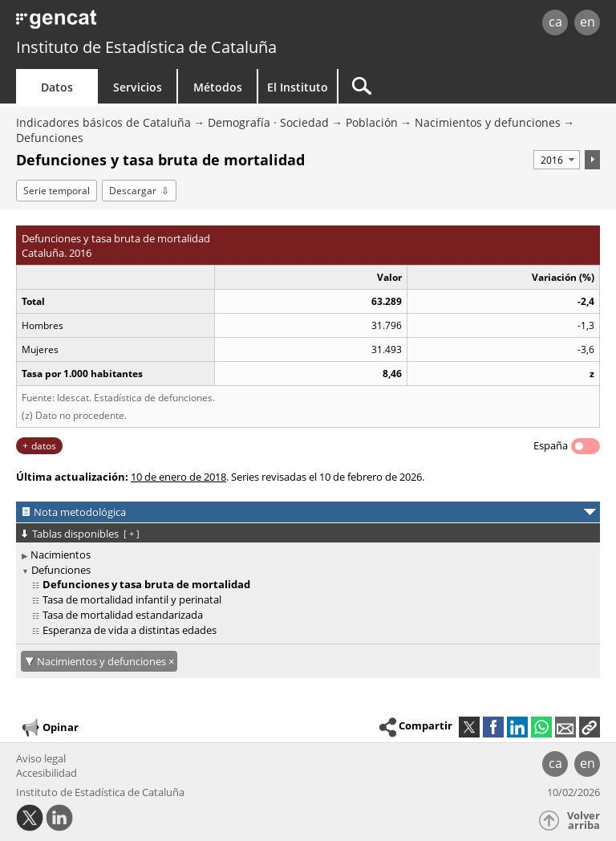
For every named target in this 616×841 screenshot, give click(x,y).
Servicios (138, 87)
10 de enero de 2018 (178, 477)
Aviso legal (41, 758)
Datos (57, 87)
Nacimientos (61, 555)
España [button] (551, 445)
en (588, 22)
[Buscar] (439, 86)
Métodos (218, 87)
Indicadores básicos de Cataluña (103, 122)
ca (555, 22)
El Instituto (298, 87)
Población (372, 122)
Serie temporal (57, 191)
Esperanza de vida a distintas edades (130, 630)
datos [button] (44, 446)
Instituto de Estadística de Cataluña (146, 47)
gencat (133, 24)
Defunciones (50, 138)
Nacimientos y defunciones (488, 122)
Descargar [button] (133, 191)
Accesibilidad (47, 773)
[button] (590, 727)
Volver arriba (584, 821)
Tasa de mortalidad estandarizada (123, 615)
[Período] (557, 160)
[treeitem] (305, 555)
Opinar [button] (49, 728)
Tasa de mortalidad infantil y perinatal (132, 599)
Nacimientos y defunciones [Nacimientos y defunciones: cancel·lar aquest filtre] (103, 661)
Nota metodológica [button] (80, 512)
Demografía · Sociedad (268, 122)
